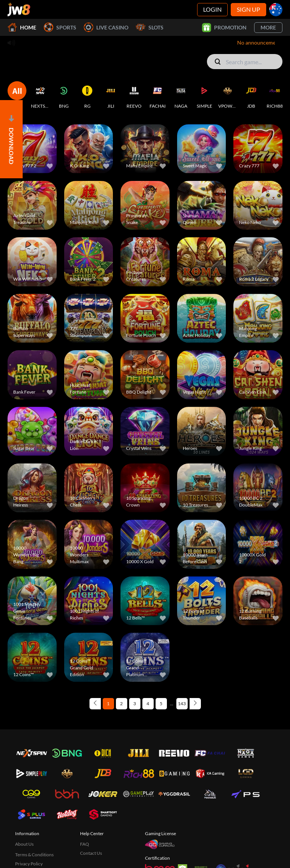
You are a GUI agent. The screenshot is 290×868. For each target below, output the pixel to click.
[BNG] (64, 95)
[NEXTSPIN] (40, 95)
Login (212, 9)
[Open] (11, 139)
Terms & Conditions (34, 855)
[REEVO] (134, 95)
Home (22, 27)
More (268, 27)
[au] (276, 10)
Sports (60, 27)
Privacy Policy (29, 864)
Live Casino (106, 27)
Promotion (224, 28)
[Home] (19, 9)
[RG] (87, 95)
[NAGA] (181, 95)
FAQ (85, 844)
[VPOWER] (228, 95)
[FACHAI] (157, 95)
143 (182, 704)
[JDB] (251, 95)
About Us (24, 844)
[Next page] (195, 704)
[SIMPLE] (204, 95)
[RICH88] (275, 95)
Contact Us (91, 853)
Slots (150, 27)
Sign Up (248, 9)
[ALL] (17, 95)
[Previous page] (95, 704)
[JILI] (111, 95)
